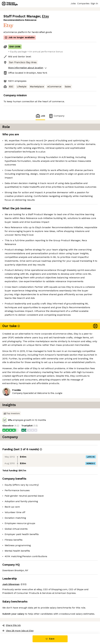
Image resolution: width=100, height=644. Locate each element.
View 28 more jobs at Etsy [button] (18, 631)
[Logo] (10, 4)
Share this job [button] (12, 625)
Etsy (45, 16)
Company (56, 116)
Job (40, 116)
